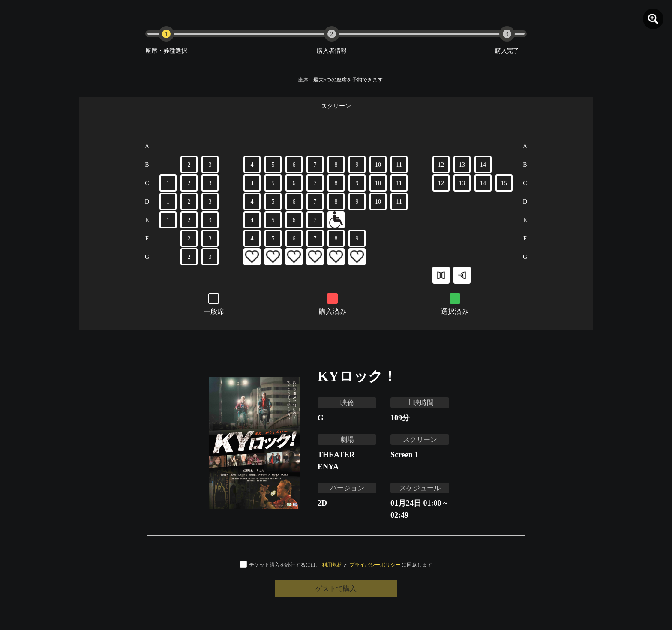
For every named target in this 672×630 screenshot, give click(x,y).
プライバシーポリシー (375, 565)
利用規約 (332, 565)
